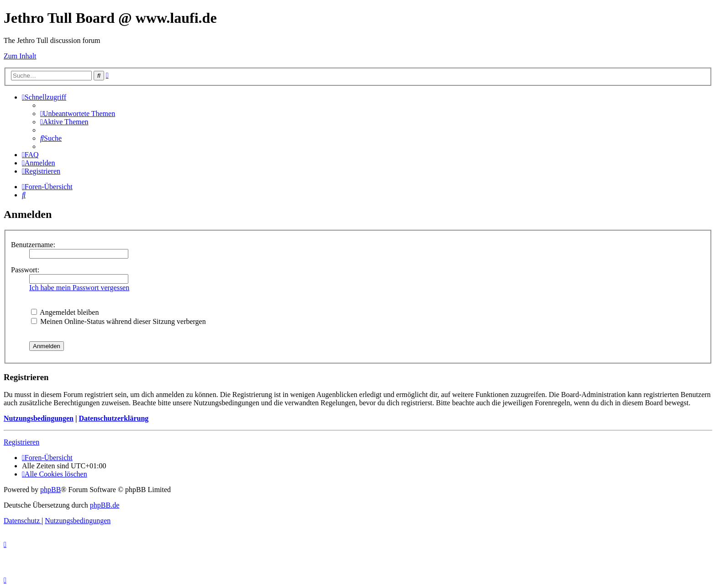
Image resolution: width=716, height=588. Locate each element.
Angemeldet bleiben (65, 312)
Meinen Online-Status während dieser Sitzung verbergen (118, 321)
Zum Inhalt (20, 56)
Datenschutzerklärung (113, 418)
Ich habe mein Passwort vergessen (79, 288)
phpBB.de (105, 505)
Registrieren (21, 442)
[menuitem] (78, 114)
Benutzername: (33, 245)
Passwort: (25, 270)
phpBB (50, 490)
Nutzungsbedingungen (39, 418)
